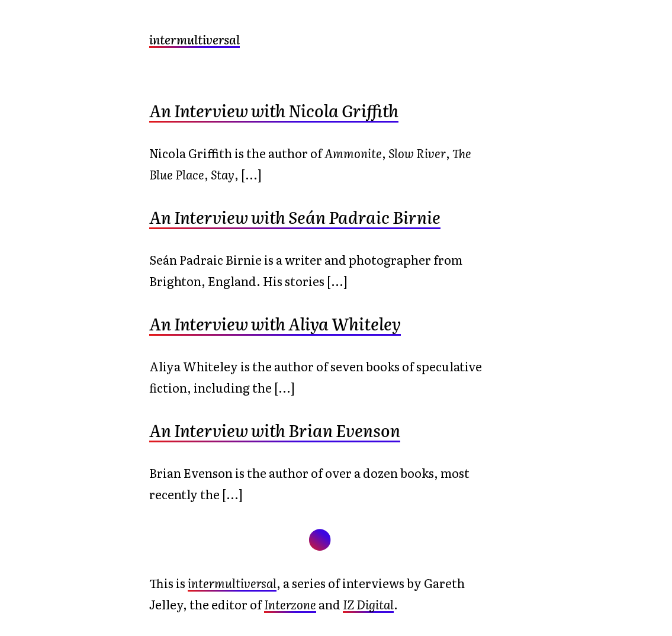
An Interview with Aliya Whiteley (275, 323)
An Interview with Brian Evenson (275, 430)
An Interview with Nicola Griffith (274, 110)
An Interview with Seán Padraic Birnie (295, 217)
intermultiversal (194, 39)
